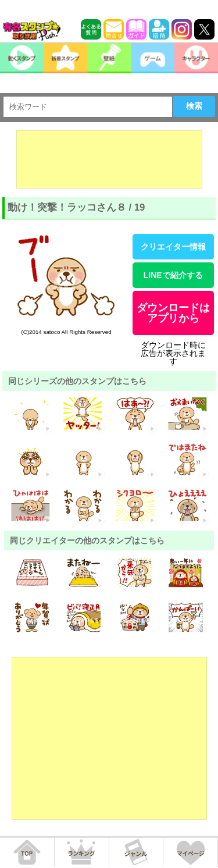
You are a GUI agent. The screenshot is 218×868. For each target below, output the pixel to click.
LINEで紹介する (173, 275)
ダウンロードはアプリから (173, 313)
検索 (194, 106)
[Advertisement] (109, 159)
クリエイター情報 (173, 247)
